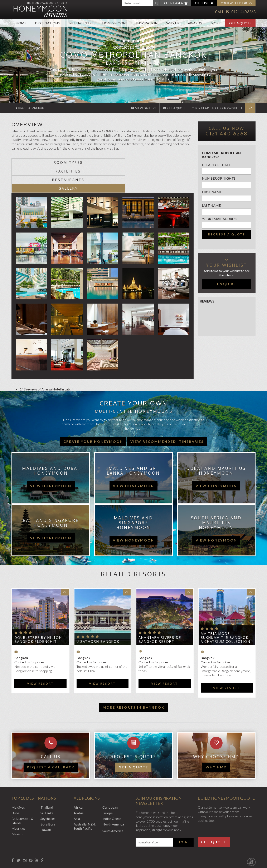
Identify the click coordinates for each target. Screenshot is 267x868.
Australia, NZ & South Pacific (85, 800)
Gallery (171, 163)
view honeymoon (51, 460)
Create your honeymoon (93, 416)
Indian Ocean (112, 793)
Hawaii (46, 804)
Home (21, 23)
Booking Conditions (26, 846)
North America (113, 798)
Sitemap (108, 846)
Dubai (16, 787)
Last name (211, 205)
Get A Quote (240, 23)
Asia (77, 793)
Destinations (47, 23)
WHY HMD (216, 741)
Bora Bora (48, 798)
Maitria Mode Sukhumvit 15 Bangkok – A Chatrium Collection (226, 612)
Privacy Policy (54, 846)
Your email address (220, 219)
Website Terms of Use (83, 846)
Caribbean (110, 782)
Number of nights (219, 178)
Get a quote (133, 741)
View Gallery (141, 108)
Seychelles (48, 793)
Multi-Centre (81, 23)
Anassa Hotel (51, 363)
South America (113, 805)
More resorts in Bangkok (133, 681)
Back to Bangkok (31, 108)
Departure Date (216, 165)
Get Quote (214, 816)
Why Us (173, 23)
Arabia (79, 787)
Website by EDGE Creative (236, 846)
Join (183, 816)
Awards (195, 23)
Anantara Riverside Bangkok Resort (160, 614)
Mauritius (18, 803)
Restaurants (125, 163)
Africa (78, 782)
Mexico (17, 808)
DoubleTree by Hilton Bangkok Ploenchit (38, 614)
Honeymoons (115, 23)
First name (212, 192)
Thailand (47, 782)
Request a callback (51, 741)
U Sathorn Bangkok (98, 616)
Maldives (18, 782)
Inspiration (147, 23)
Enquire (227, 284)
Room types (34, 163)
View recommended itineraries (167, 416)
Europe (108, 787)
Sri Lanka (47, 787)
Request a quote (227, 234)
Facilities (80, 163)
